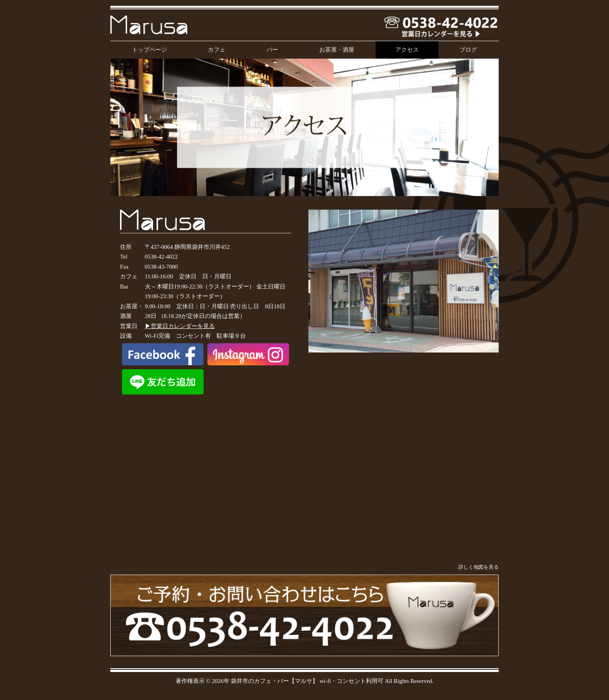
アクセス (407, 50)
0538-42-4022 (161, 257)
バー (272, 50)
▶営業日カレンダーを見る (180, 326)
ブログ (468, 50)
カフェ (217, 50)
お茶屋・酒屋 (337, 50)
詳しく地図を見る (478, 567)
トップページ (150, 50)
